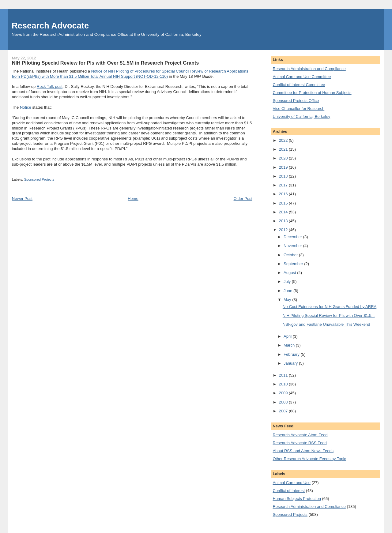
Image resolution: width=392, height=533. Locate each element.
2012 (284, 230)
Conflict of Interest (289, 491)
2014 (284, 212)
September (294, 264)
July (288, 282)
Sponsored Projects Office (296, 101)
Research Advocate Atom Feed (300, 435)
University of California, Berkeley (301, 116)
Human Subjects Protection (297, 499)
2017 (284, 185)
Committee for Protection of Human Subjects (312, 93)
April (288, 336)
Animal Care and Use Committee (302, 77)
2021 (284, 149)
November (293, 246)
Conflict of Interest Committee (299, 85)
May (288, 300)
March (290, 345)
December (293, 237)
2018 (284, 176)
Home (133, 199)
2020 (284, 158)
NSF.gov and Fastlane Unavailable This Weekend (326, 324)
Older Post (243, 199)
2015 (284, 203)
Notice (26, 107)
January (291, 363)
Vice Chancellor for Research (298, 109)
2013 (284, 221)
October (291, 255)
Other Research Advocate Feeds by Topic (309, 459)
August (290, 273)
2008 (284, 402)
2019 (284, 167)
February (292, 354)
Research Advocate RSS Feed (300, 443)
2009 (284, 393)
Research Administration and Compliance (309, 69)
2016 (284, 194)
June (288, 291)
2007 (284, 411)
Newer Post (22, 199)
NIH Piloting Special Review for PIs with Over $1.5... (329, 315)
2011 (284, 375)
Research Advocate (50, 26)
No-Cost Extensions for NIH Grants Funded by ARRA (330, 307)
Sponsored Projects (39, 179)
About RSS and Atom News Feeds (303, 451)
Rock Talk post (50, 86)
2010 (284, 384)
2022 (284, 140)
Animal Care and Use (292, 483)
